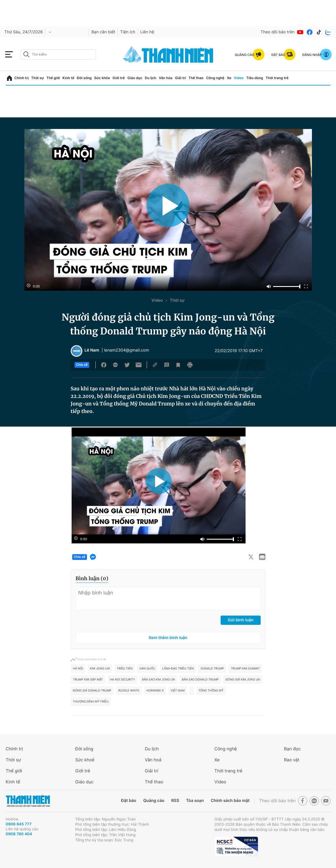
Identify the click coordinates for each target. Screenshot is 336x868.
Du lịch (151, 78)
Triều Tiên (125, 669)
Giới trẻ (119, 78)
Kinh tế (68, 78)
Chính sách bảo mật (230, 801)
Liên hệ (147, 32)
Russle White (129, 691)
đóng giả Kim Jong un (243, 680)
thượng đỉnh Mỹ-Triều (91, 702)
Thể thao (196, 78)
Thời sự (38, 78)
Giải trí (180, 78)
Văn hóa (166, 78)
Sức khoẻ (85, 760)
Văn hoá (153, 760)
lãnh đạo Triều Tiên (178, 669)
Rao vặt (292, 760)
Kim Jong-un (100, 669)
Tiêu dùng (255, 78)
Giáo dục (135, 78)
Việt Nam (178, 691)
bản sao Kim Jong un (158, 680)
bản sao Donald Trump (200, 680)
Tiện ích (128, 32)
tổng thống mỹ (211, 691)
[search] (58, 54)
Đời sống (84, 78)
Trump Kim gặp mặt (88, 680)
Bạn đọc (293, 749)
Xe (229, 78)
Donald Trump (212, 669)
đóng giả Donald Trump (92, 691)
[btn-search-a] (26, 54)
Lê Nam (92, 350)
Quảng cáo (154, 801)
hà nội (78, 669)
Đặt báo (129, 801)
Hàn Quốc (147, 669)
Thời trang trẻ (277, 78)
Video (239, 78)
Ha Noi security (122, 680)
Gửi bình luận (240, 620)
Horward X (155, 691)
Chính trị (21, 78)
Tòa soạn (195, 801)
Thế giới (53, 78)
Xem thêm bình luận (168, 638)
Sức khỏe (102, 78)
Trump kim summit (245, 669)
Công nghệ (215, 78)
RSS (175, 801)
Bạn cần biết (103, 32)
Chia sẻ (82, 365)
